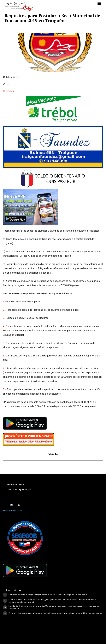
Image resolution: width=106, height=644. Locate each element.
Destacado (35, 70)
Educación (71, 70)
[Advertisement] (26, 469)
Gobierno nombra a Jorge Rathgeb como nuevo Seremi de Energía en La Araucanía (48, 595)
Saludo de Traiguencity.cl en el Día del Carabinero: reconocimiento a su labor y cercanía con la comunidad (54, 607)
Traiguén (53, 70)
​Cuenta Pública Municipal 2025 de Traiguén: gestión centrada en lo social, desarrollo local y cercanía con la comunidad (52, 601)
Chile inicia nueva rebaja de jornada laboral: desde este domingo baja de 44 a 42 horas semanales (55, 613)
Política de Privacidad (13, 510)
